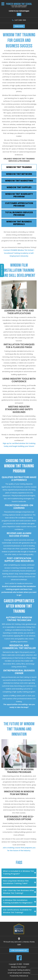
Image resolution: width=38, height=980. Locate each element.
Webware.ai (24, 976)
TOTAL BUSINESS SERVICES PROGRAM (19, 214)
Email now (19, 26)
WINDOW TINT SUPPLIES (19, 187)
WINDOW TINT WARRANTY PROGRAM (19, 195)
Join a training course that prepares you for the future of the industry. (19, 849)
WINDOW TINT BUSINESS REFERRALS (19, 223)
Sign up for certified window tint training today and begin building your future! (19, 445)
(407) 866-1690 (20, 20)
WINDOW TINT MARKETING (19, 181)
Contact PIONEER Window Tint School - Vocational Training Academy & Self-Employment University (19, 253)
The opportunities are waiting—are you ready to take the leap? (19, 706)
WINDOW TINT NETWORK (19, 174)
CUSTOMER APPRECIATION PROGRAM (19, 204)
